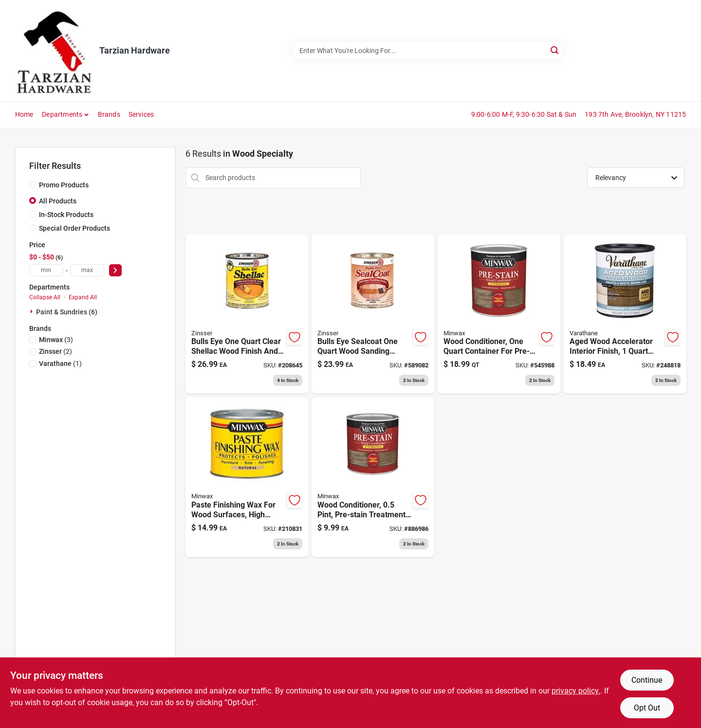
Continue (647, 680)
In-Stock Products (66, 215)
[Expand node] (33, 311)
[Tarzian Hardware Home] (54, 51)
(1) (60, 364)
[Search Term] (428, 51)
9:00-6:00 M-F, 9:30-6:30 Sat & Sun (524, 114)
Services (141, 114)
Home (24, 114)
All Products (58, 201)
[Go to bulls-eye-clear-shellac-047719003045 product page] (247, 314)
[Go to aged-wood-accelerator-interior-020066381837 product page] (625, 314)
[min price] (46, 270)
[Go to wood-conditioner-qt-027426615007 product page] (499, 314)
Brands (109, 114)
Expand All (83, 297)
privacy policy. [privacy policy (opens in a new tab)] (576, 691)
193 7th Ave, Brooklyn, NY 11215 (635, 114)
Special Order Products (74, 228)
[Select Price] (115, 270)
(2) (55, 351)
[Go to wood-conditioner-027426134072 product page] (373, 477)
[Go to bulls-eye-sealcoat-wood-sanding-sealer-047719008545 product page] (373, 314)
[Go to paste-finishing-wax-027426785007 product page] (247, 477)
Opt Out (647, 708)
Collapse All (45, 297)
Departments (62, 114)
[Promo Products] (33, 184)
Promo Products (64, 185)
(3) (56, 340)
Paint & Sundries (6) (67, 312)
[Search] (555, 50)
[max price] (87, 270)
